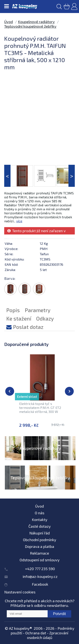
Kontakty (40, 520)
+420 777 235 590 (40, 569)
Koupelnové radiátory (36, 22)
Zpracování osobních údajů (48, 635)
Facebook (40, 584)
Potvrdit (59, 614)
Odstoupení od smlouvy (40, 560)
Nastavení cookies (20, 592)
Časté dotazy (40, 526)
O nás (39, 513)
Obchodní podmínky (40, 540)
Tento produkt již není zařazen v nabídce (37, 231)
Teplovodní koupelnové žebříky (30, 26)
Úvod (9, 22)
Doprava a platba (39, 546)
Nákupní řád (39, 533)
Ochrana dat (36, 633)
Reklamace (39, 553)
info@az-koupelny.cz (40, 576)
